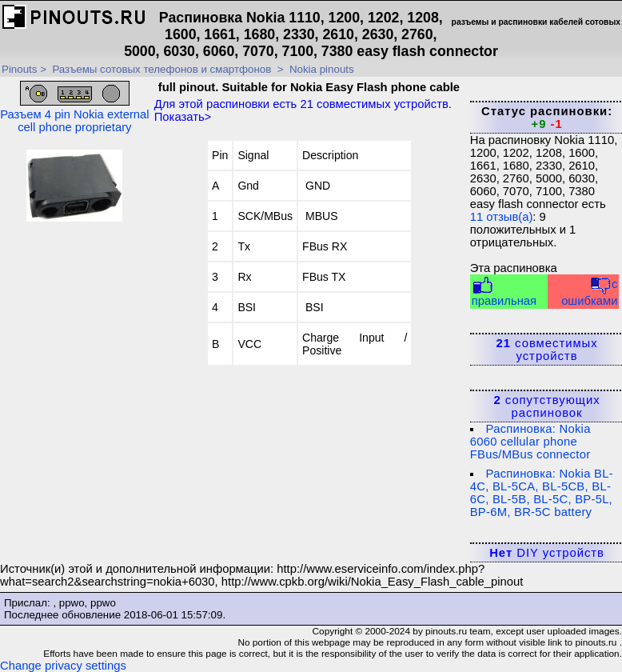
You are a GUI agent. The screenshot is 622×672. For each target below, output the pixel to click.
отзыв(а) (502, 217)
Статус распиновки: (547, 118)
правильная (504, 292)
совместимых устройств (547, 350)
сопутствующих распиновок (546, 406)
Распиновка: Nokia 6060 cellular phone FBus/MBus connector (530, 442)
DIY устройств (547, 553)
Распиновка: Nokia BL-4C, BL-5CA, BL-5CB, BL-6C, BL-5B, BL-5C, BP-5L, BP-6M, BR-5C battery (542, 493)
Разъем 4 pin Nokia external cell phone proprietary (74, 107)
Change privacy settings (63, 666)
